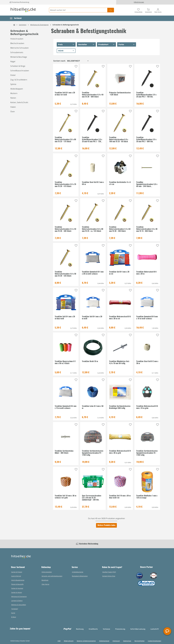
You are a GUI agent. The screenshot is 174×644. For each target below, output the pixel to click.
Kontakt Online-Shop (109, 576)
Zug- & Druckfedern (19, 80)
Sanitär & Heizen (17, 592)
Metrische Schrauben (19, 48)
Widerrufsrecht (69, 641)
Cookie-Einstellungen (155, 641)
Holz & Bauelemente (18, 580)
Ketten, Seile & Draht (19, 102)
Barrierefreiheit (140, 641)
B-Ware (14, 617)
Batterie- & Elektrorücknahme (86, 641)
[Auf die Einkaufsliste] (76, 66)
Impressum (116, 641)
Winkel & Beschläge (19, 57)
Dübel (13, 75)
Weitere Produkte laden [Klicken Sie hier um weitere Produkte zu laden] (106, 525)
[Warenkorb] (148, 10)
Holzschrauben (17, 39)
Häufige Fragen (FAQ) (109, 572)
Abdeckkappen (17, 89)
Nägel (13, 61)
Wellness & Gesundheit (19, 605)
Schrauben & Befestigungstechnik (24, 32)
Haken (13, 107)
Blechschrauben (17, 43)
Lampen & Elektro (17, 601)
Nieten (13, 98)
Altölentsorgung (104, 641)
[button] (16, 18)
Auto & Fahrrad (16, 576)
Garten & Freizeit (17, 572)
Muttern (14, 93)
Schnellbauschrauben (20, 71)
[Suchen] (111, 10)
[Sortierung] (78, 61)
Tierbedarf (15, 609)
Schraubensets (17, 52)
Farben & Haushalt (17, 588)
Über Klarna (45, 584)
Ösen (13, 112)
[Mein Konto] (158, 10)
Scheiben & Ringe (18, 66)
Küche (13, 613)
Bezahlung (45, 580)
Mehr (61, 51)
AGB (59, 641)
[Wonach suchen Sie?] (78, 10)
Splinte (13, 84)
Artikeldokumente (78, 572)
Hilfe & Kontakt (139, 2)
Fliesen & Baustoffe (17, 584)
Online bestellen (47, 572)
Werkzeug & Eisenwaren (19, 596)
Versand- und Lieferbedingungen (52, 576)
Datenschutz (127, 641)
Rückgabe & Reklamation (80, 576)
